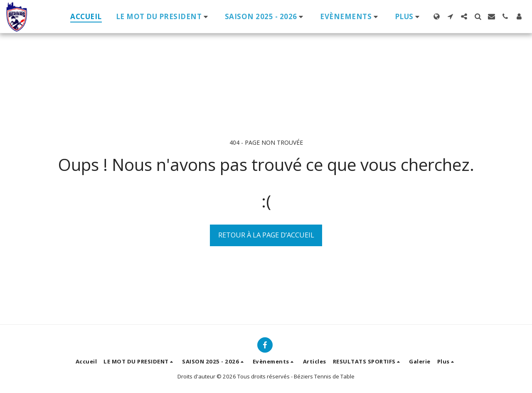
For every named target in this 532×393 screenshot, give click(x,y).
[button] (163, 16)
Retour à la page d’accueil (266, 235)
